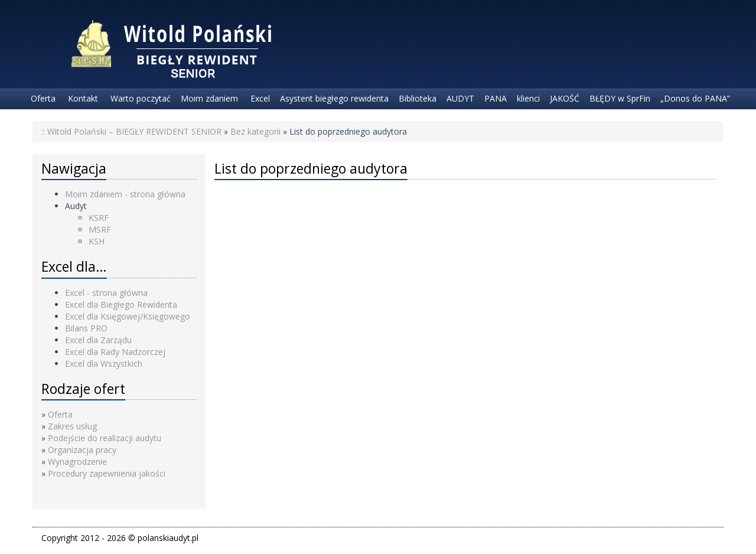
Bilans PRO (86, 328)
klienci (528, 98)
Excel (259, 98)
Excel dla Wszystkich (104, 364)
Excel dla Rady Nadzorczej (115, 352)
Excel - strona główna (106, 293)
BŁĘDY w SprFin (620, 98)
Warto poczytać (139, 98)
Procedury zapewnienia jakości (107, 473)
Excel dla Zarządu (98, 340)
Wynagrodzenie (77, 462)
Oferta (42, 98)
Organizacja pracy (82, 450)
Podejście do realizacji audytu (105, 438)
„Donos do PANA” (695, 98)
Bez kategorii (255, 131)
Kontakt (82, 98)
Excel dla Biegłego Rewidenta (121, 304)
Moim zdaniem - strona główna (125, 194)
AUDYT (460, 98)
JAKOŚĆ (565, 98)
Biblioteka (418, 98)
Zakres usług (72, 426)
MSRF (100, 229)
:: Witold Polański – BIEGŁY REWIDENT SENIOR (131, 131)
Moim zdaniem (209, 98)
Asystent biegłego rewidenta (334, 98)
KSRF (99, 218)
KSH (97, 241)
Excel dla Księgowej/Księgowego (128, 316)
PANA (496, 98)
